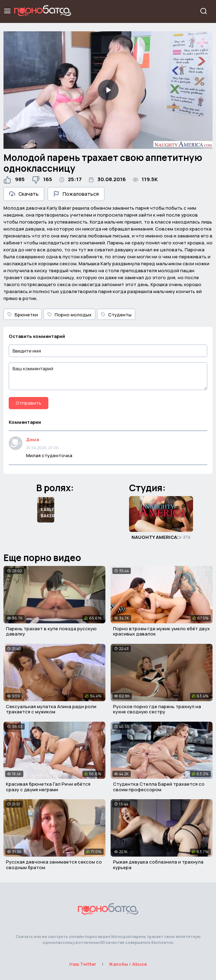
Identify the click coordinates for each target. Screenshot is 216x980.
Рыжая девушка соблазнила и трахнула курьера (158, 865)
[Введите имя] (108, 351)
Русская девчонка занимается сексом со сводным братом (54, 865)
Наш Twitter (83, 964)
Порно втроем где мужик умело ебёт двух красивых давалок (161, 631)
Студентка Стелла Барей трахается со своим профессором (159, 787)
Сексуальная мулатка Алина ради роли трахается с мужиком (51, 709)
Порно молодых (69, 315)
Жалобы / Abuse (128, 964)
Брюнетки (23, 315)
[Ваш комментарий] (108, 376)
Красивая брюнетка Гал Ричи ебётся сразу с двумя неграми (48, 787)
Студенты (116, 315)
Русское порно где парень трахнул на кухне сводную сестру (157, 709)
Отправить (29, 403)
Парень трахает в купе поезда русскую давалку (51, 631)
